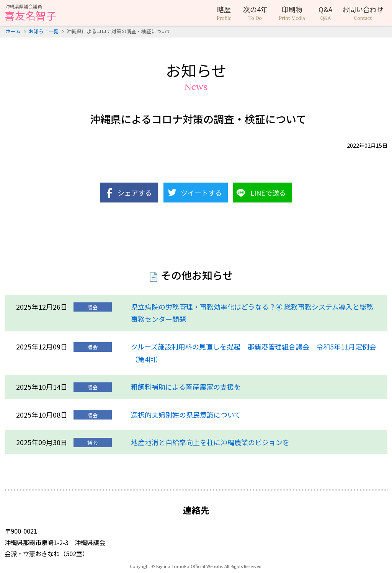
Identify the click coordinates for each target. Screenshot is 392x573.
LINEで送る (268, 193)
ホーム (13, 31)
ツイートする (201, 193)
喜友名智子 (30, 13)
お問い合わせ (363, 13)
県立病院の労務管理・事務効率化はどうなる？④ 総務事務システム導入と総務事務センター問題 (252, 313)
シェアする (135, 193)
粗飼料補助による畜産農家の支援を (186, 387)
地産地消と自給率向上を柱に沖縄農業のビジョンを (210, 442)
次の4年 (255, 13)
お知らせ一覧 (44, 31)
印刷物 (292, 13)
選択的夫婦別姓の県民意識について (186, 415)
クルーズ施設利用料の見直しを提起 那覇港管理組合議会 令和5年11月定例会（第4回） (253, 353)
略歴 (224, 13)
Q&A (326, 13)
